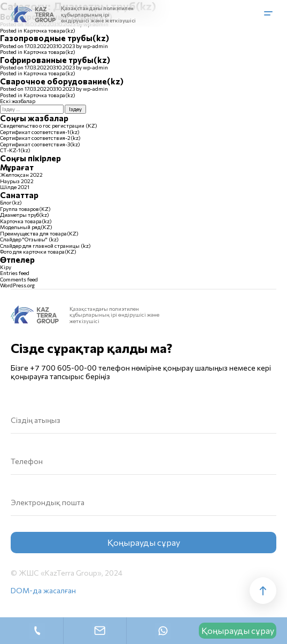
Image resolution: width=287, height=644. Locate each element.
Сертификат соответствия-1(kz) (40, 132)
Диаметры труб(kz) (25, 215)
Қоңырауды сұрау (238, 630)
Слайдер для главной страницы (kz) (45, 246)
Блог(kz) (11, 202)
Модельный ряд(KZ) (26, 227)
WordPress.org (17, 285)
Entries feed (15, 273)
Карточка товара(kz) (49, 30)
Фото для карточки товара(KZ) (38, 252)
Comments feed (19, 279)
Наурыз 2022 (17, 181)
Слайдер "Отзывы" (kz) (29, 239)
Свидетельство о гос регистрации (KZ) (49, 125)
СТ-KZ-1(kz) (15, 150)
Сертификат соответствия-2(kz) (40, 138)
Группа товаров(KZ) (25, 209)
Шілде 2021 (15, 187)
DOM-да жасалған (43, 591)
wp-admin (95, 46)
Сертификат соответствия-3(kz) (40, 144)
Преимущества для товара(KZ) (39, 233)
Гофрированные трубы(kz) (55, 60)
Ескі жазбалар (18, 101)
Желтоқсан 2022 (21, 175)
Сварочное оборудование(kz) (62, 81)
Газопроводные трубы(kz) (55, 38)
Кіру (6, 267)
